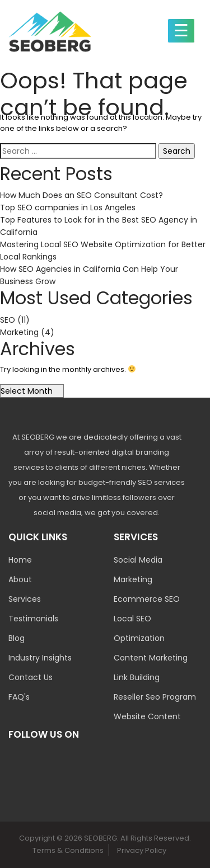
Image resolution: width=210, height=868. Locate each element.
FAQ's (19, 697)
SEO (8, 320)
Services (25, 599)
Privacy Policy (142, 850)
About (20, 579)
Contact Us (31, 677)
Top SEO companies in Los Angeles (68, 207)
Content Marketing (151, 658)
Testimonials (33, 619)
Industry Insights (40, 658)
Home (20, 560)
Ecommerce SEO (147, 599)
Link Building (137, 677)
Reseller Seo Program (155, 697)
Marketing (19, 332)
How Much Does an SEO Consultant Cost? (81, 195)
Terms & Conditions (68, 850)
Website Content (147, 716)
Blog (17, 638)
